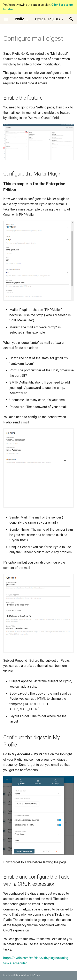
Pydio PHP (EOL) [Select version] (47, 19)
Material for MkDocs (28, 975)
